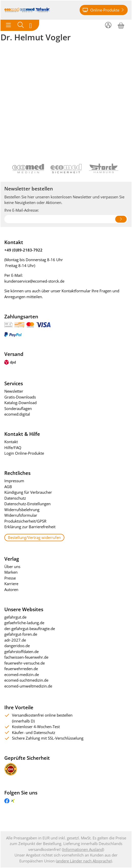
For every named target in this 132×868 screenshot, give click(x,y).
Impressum (14, 481)
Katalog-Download (20, 403)
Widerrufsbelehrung (22, 510)
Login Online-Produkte (24, 453)
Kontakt (11, 442)
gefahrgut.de (15, 617)
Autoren (11, 589)
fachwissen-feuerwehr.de (26, 657)
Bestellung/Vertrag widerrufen (34, 537)
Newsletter (14, 391)
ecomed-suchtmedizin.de (26, 680)
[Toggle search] (21, 25)
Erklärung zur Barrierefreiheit (30, 527)
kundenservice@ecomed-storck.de (34, 281)
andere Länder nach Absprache (84, 861)
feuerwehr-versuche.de (25, 663)
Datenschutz (15, 498)
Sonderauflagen (18, 408)
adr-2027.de (15, 640)
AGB (8, 487)
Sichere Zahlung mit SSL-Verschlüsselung (48, 738)
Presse (10, 578)
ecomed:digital (17, 414)
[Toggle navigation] (8, 25)
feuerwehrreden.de (21, 669)
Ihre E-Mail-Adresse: (22, 210)
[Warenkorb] (121, 25)
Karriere (11, 584)
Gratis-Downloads (20, 397)
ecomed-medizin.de (22, 674)
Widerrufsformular (21, 515)
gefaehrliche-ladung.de (24, 623)
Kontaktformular (76, 291)
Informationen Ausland (83, 849)
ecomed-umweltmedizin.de (28, 686)
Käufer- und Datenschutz (34, 732)
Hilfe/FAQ (13, 448)
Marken (11, 572)
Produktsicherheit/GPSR (25, 521)
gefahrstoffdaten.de (21, 652)
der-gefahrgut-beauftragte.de (30, 629)
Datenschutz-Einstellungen (27, 504)
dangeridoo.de (17, 646)
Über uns (12, 566)
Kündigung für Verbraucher (28, 492)
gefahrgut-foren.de (21, 634)
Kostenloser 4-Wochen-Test (36, 727)
